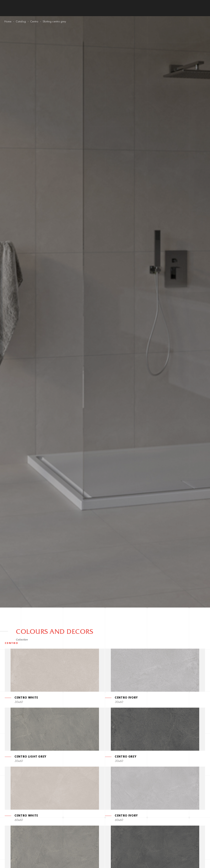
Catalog (21, 22)
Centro (34, 22)
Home (8, 22)
